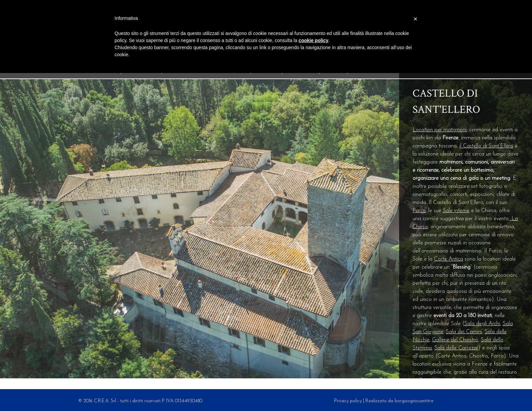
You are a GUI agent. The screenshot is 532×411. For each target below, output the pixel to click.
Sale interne (456, 211)
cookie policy (313, 40)
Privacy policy (348, 401)
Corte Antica (449, 259)
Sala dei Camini (464, 332)
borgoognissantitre (414, 401)
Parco (419, 211)
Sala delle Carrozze (456, 348)
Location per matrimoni (439, 130)
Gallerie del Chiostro (455, 340)
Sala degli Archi (482, 324)
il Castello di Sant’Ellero (486, 146)
